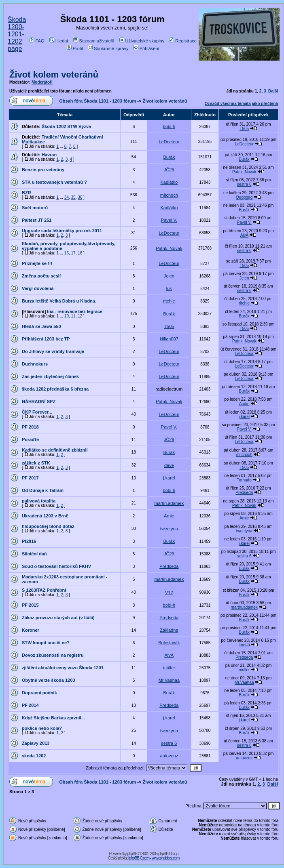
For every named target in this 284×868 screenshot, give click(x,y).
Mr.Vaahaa (169, 680)
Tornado (244, 480)
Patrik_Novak (244, 172)
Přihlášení (146, 48)
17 (73, 253)
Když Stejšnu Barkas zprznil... (53, 718)
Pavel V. (169, 220)
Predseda (244, 493)
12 (80, 316)
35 (73, 197)
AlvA (244, 235)
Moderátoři (42, 82)
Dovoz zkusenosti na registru (53, 655)
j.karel (244, 417)
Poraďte (30, 439)
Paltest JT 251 (37, 220)
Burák (169, 157)
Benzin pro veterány (43, 170)
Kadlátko (169, 182)
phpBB (132, 854)
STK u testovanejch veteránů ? (54, 182)
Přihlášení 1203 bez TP (46, 339)
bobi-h (169, 126)
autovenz (169, 756)
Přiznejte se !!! (37, 263)
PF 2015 (30, 605)
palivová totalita (39, 501)
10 (67, 316)
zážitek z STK (36, 463)
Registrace (183, 41)
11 (73, 316)
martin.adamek (169, 503)
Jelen (169, 276)
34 (67, 197)
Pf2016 (29, 541)
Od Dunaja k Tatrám (43, 490)
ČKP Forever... (37, 412)
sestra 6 (244, 184)
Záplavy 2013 (36, 743)
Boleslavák (169, 643)
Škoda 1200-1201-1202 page (17, 34)
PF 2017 (30, 478)
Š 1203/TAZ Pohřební (44, 590)
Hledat (59, 41)
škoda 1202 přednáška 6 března (55, 389)
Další (273, 91)
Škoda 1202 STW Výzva (66, 126)
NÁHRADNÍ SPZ (39, 401)
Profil (75, 48)
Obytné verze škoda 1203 (48, 680)
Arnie (169, 516)
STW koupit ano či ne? (46, 643)
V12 (169, 593)
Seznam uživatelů (94, 41)
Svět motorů (35, 208)
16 (67, 253)
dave (169, 465)
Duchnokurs (35, 364)
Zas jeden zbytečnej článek (50, 376)
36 (80, 197)
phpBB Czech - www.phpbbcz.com (154, 858)
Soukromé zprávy (108, 48)
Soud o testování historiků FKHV (56, 566)
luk (169, 288)
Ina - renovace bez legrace (75, 311)
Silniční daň (34, 554)
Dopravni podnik (39, 693)
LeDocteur (169, 142)
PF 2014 (30, 705)
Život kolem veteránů (54, 75)
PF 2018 (30, 427)
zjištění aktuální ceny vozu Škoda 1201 (63, 668)
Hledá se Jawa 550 (41, 326)
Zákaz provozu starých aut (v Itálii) (58, 618)
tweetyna (169, 529)
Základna (169, 630)
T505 (244, 129)
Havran (49, 155)
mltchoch (169, 195)
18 (80, 253)
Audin (244, 404)
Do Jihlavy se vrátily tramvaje (53, 351)
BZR (26, 193)
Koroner (31, 630)
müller (169, 668)
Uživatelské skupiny (142, 41)
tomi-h (244, 645)
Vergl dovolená (38, 288)
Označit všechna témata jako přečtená (241, 104)
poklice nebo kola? (42, 728)
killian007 (169, 339)
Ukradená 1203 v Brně (45, 516)
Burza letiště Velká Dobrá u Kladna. (59, 301)
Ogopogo (244, 197)
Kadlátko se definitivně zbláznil (55, 450)
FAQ (37, 41)
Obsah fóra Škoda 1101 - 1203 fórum (97, 101)
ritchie (169, 301)
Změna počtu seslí (41, 276)
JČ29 (169, 170)
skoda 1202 (34, 756)
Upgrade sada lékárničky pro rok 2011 (62, 231)
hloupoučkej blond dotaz (48, 526)
